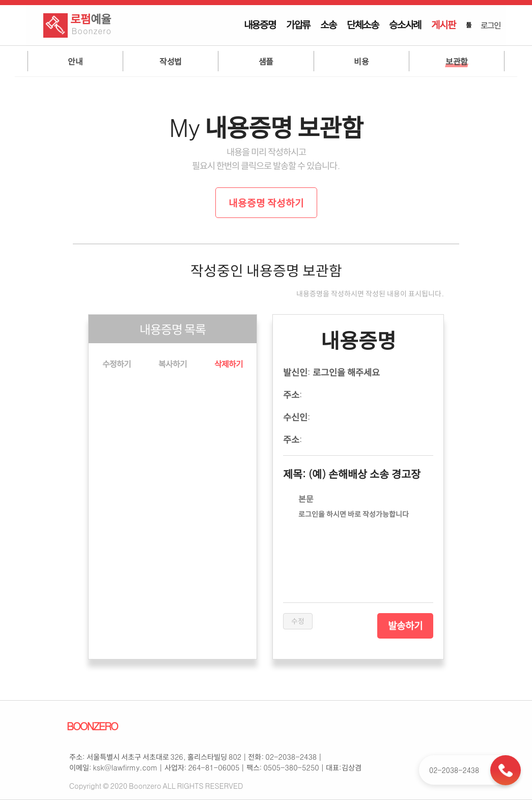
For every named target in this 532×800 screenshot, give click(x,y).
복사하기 (173, 364)
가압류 (298, 24)
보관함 (457, 61)
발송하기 (405, 625)
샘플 (266, 61)
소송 (328, 24)
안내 (75, 61)
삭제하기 (229, 364)
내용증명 (260, 24)
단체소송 (363, 24)
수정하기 (117, 364)
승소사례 (405, 24)
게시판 (443, 24)
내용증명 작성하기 (266, 203)
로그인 (490, 25)
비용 (361, 61)
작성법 (171, 61)
